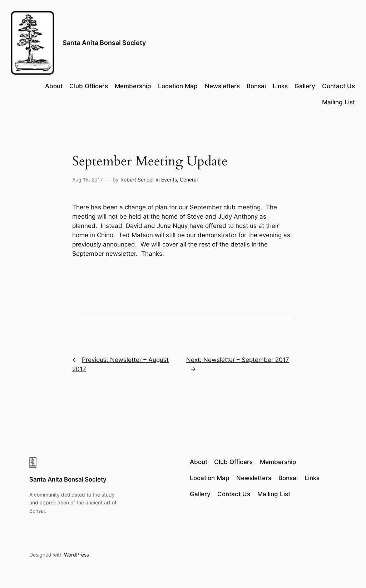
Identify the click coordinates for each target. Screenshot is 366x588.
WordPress (76, 555)
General (189, 180)
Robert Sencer (137, 180)
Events (169, 180)
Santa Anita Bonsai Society (104, 43)
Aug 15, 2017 (88, 180)
